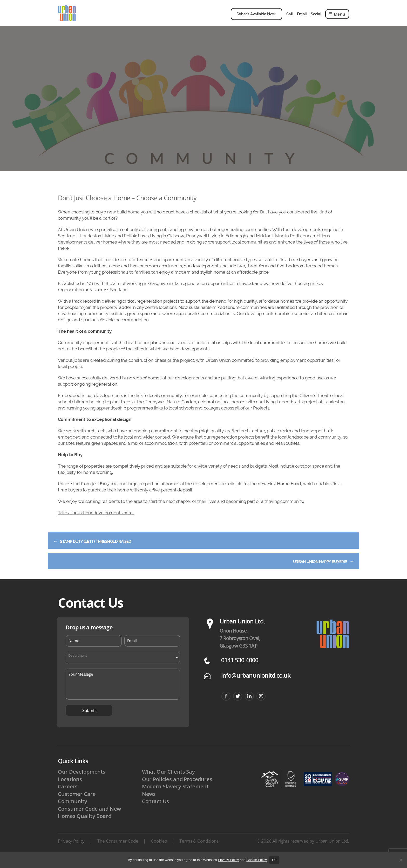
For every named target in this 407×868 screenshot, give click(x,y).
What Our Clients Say (169, 781)
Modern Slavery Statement (176, 796)
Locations (70, 789)
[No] (401, 860)
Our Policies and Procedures (178, 789)
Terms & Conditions (199, 852)
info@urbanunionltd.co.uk (256, 685)
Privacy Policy (71, 852)
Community (73, 811)
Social (316, 18)
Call (290, 18)
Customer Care (77, 804)
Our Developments (82, 781)
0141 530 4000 (240, 669)
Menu (337, 18)
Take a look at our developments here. (96, 520)
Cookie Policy (257, 860)
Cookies (159, 852)
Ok (274, 860)
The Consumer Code (118, 852)
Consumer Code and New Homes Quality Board (90, 822)
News (149, 804)
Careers (68, 796)
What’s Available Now (256, 18)
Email (302, 18)
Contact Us (156, 811)
